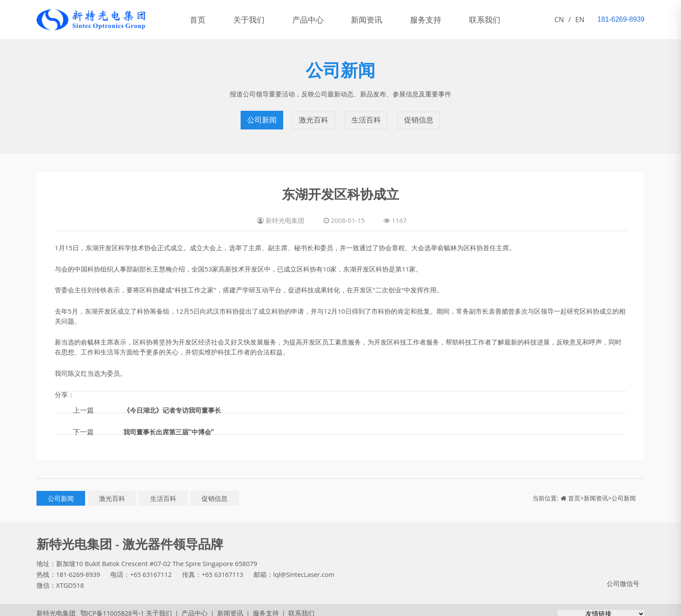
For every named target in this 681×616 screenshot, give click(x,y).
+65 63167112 (152, 568)
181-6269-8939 (79, 568)
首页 (199, 20)
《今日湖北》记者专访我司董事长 (175, 404)
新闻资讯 (376, 20)
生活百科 (367, 117)
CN (559, 20)
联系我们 (499, 20)
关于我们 (253, 20)
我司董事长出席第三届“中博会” (172, 425)
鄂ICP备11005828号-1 (110, 607)
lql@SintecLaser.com (307, 568)
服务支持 (438, 20)
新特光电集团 (56, 607)
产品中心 (314, 20)
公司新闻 (262, 117)
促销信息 (419, 117)
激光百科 (314, 117)
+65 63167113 (225, 568)
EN (580, 20)
